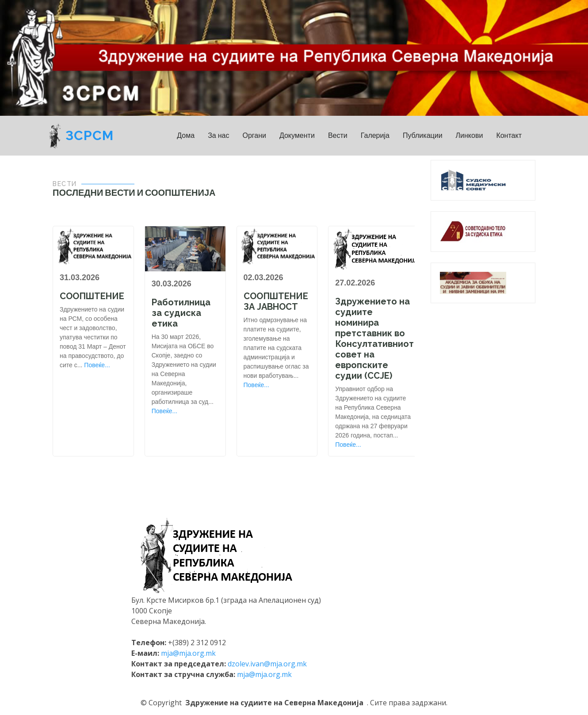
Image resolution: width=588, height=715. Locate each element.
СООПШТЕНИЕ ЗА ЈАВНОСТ (276, 301)
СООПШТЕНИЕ (92, 296)
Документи (297, 135)
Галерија (375, 135)
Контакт (509, 135)
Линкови (470, 135)
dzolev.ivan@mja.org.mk (267, 664)
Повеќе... (97, 365)
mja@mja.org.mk (188, 653)
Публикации (423, 135)
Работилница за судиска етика (181, 313)
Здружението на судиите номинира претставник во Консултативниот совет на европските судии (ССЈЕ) (374, 338)
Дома (186, 135)
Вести (338, 135)
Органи (254, 135)
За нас (218, 135)
